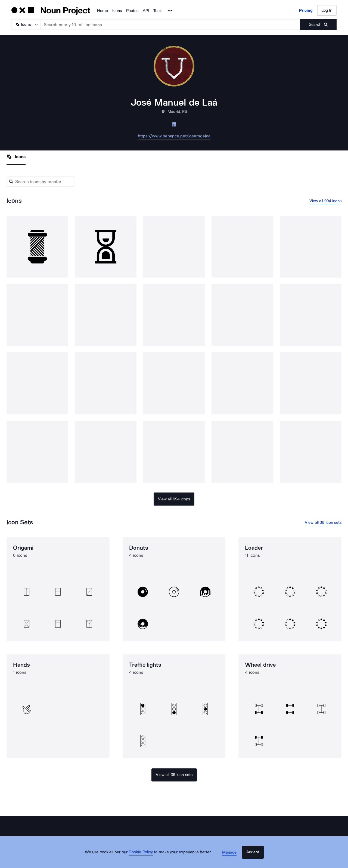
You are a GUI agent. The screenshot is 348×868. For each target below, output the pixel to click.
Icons (117, 11)
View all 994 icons (326, 202)
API (146, 11)
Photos (132, 11)
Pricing (306, 10)
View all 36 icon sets (323, 524)
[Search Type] (26, 24)
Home (102, 11)
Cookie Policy (145, 858)
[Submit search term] (318, 24)
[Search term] (170, 24)
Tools (158, 11)
